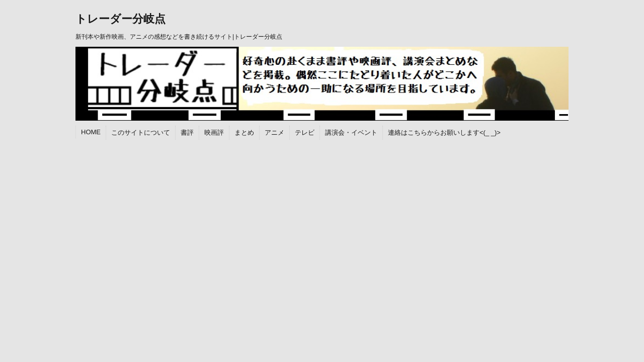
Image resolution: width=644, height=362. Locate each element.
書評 (187, 132)
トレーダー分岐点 (120, 19)
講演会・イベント (351, 132)
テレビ (305, 132)
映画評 (214, 132)
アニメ (274, 132)
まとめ (244, 132)
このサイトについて (141, 132)
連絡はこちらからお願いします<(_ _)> (444, 132)
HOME (91, 132)
